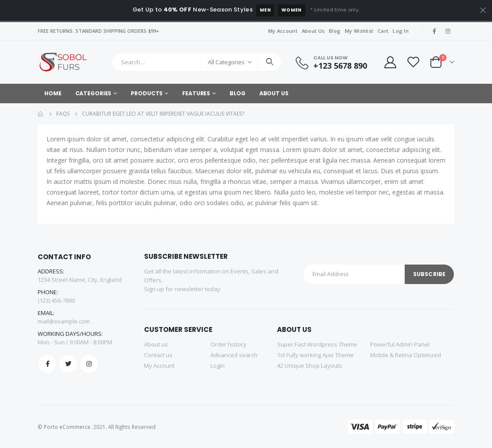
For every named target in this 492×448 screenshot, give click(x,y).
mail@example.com (64, 321)
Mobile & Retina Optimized (406, 355)
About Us (313, 31)
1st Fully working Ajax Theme (315, 355)
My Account (283, 31)
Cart (383, 31)
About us (156, 344)
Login (218, 366)
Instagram (89, 364)
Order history (228, 344)
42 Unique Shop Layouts (310, 366)
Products (147, 93)
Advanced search (234, 355)
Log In (401, 31)
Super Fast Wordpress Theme (317, 344)
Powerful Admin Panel (400, 344)
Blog (335, 31)
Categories (94, 93)
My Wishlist (359, 31)
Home (53, 93)
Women (292, 10)
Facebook (47, 364)
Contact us (158, 355)
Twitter (68, 364)
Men (265, 10)
